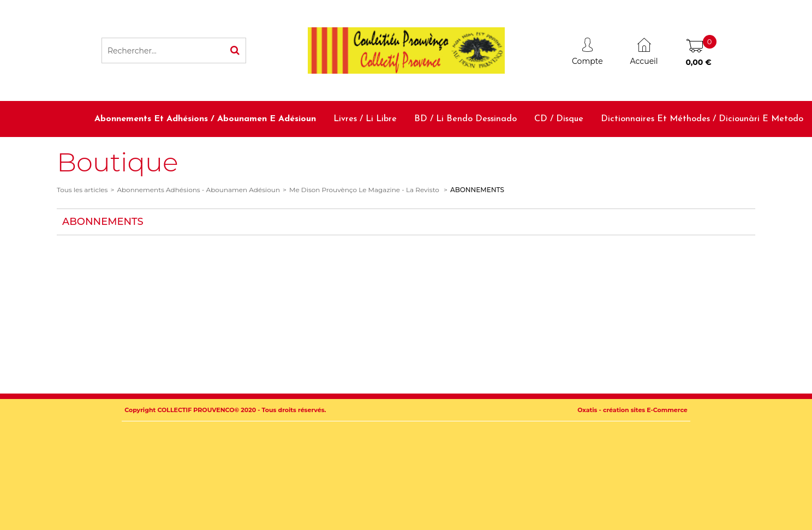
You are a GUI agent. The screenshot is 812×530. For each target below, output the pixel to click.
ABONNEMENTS (477, 190)
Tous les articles (82, 190)
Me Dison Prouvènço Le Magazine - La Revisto (365, 190)
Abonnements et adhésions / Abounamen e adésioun (205, 119)
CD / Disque (559, 119)
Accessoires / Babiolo (761, 154)
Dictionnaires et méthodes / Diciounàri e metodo (702, 119)
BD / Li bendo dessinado (465, 119)
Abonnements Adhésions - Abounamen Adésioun (198, 190)
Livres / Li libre (365, 119)
